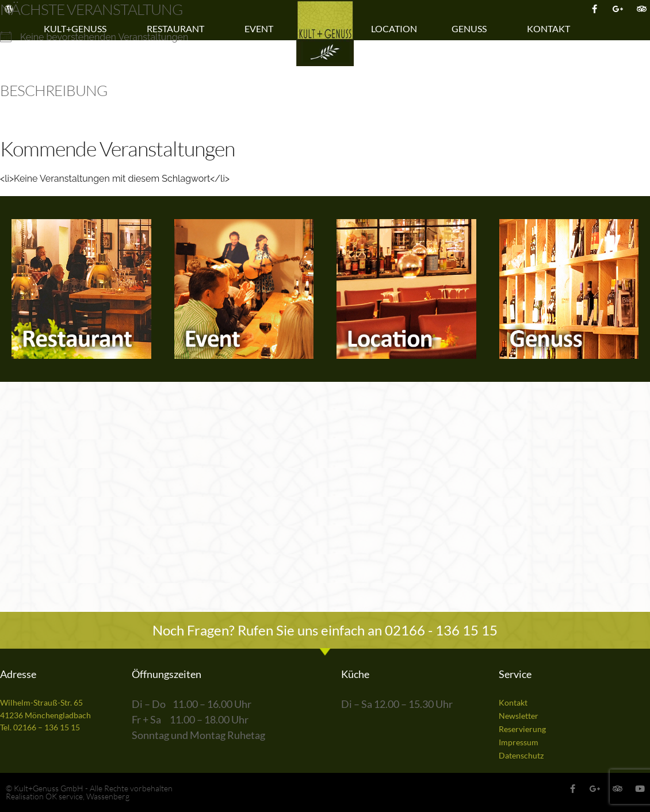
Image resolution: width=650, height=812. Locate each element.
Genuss (472, 29)
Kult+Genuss (78, 29)
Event (262, 29)
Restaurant (178, 29)
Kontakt (551, 29)
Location (394, 28)
